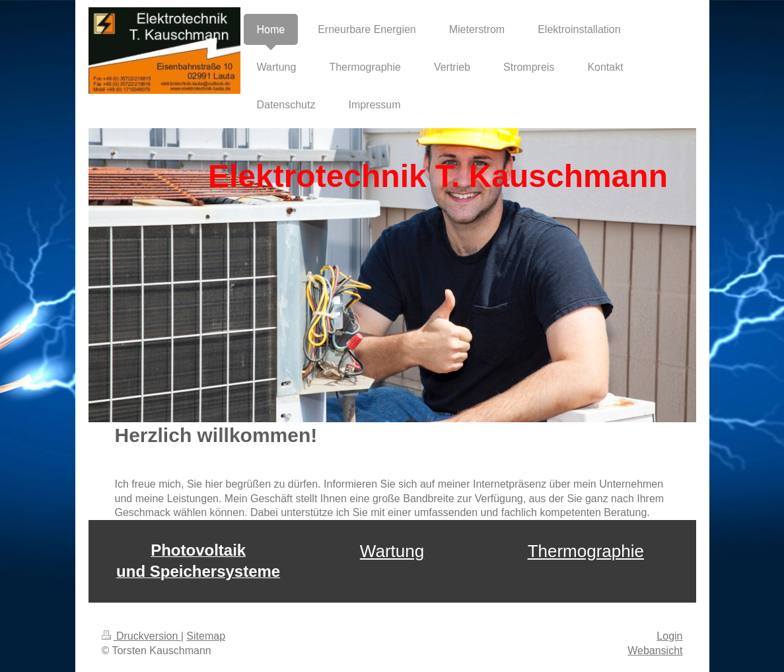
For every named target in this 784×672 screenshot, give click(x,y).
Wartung (392, 551)
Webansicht (655, 651)
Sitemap (206, 636)
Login (669, 636)
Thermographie (586, 551)
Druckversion (141, 636)
